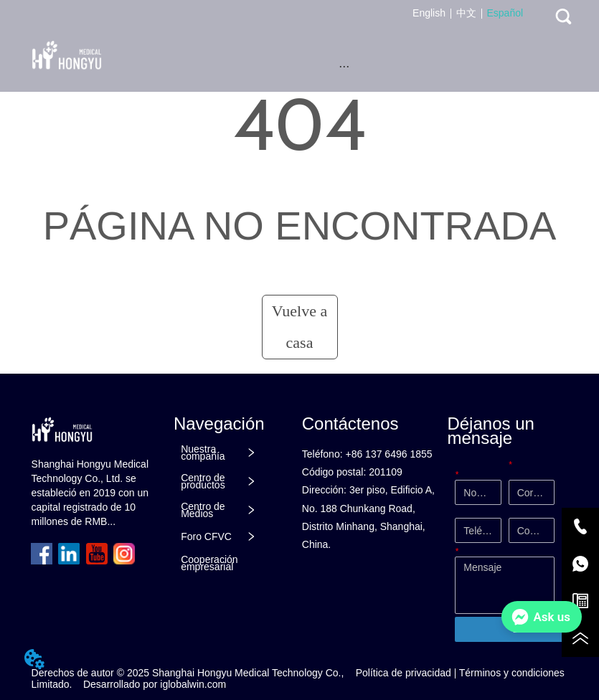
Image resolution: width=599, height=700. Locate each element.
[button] (344, 66)
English (429, 13)
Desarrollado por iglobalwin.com (155, 684)
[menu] (344, 66)
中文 (466, 13)
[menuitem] (344, 66)
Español (505, 13)
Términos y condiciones (512, 673)
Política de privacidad (404, 673)
